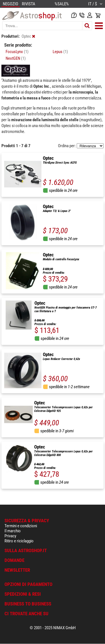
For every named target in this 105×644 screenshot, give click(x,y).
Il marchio (13, 531)
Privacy (10, 536)
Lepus (60, 52)
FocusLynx (17, 52)
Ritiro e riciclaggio (19, 541)
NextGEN (16, 58)
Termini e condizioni (21, 526)
